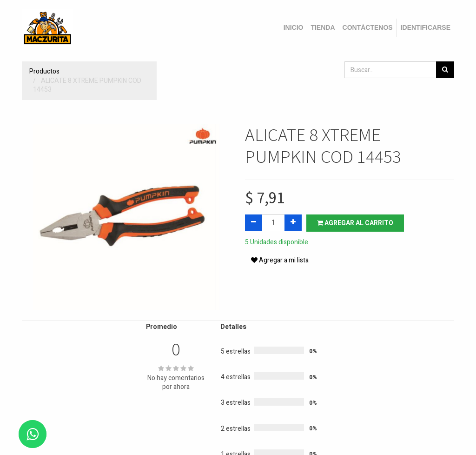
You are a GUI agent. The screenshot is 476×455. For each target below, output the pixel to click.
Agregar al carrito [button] (355, 223)
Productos (44, 71)
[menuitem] (294, 28)
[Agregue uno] (293, 223)
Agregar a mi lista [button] (280, 260)
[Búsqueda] (445, 70)
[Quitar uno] (254, 223)
